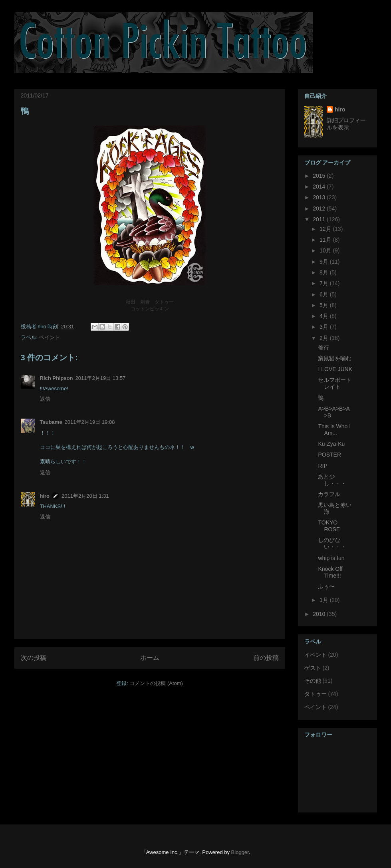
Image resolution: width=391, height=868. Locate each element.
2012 (320, 209)
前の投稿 (266, 658)
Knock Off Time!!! (330, 572)
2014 (320, 187)
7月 (325, 283)
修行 (324, 348)
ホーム (150, 658)
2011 (320, 219)
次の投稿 (34, 658)
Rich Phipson (57, 378)
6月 (325, 294)
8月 (325, 272)
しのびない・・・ (332, 543)
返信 (45, 399)
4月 (325, 316)
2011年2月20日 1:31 (85, 496)
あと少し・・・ (332, 480)
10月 (326, 250)
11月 (326, 240)
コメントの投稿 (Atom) (156, 683)
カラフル (329, 494)
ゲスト (313, 668)
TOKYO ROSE (329, 526)
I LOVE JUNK (335, 369)
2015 (320, 176)
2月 (325, 338)
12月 (326, 229)
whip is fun (331, 558)
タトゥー (316, 694)
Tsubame (51, 422)
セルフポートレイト (335, 383)
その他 (313, 681)
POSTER (329, 455)
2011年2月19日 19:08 (90, 422)
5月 (325, 305)
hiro (45, 496)
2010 (320, 614)
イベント (316, 655)
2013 (320, 197)
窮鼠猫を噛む (335, 358)
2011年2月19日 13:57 (101, 378)
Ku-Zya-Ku (331, 444)
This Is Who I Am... (334, 430)
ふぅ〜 (326, 586)
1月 (325, 600)
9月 (325, 262)
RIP (323, 466)
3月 (325, 327)
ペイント (50, 337)
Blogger (240, 852)
